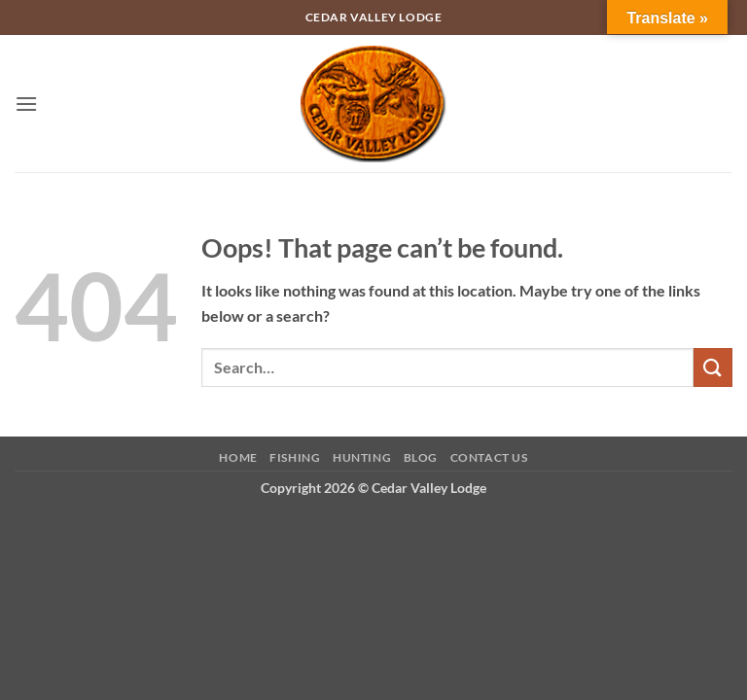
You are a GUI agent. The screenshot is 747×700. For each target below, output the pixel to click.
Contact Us (489, 457)
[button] (26, 104)
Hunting (362, 457)
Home (238, 457)
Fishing (295, 457)
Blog (421, 457)
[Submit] (713, 367)
